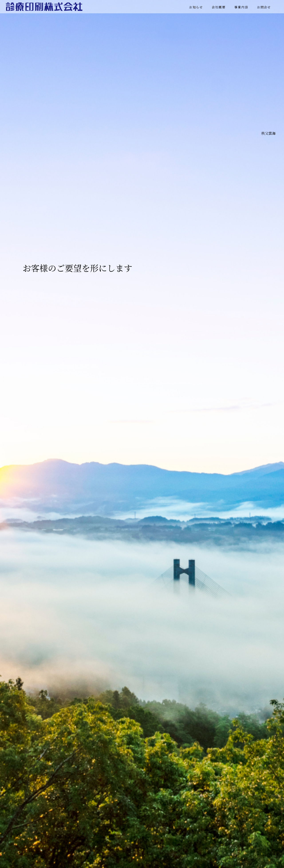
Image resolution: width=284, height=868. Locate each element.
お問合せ (264, 7)
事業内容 (241, 7)
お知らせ (196, 7)
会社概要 (219, 7)
